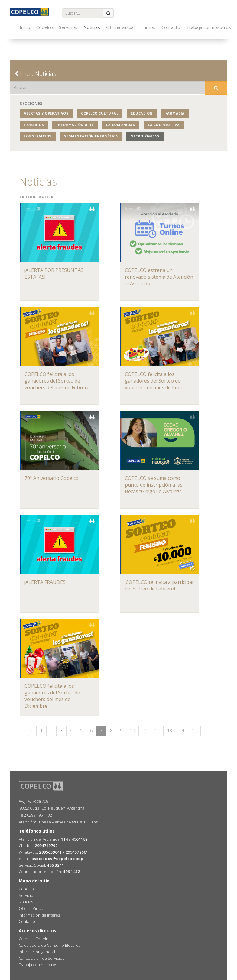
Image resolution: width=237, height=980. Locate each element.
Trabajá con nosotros (209, 27)
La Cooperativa (164, 125)
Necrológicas (145, 136)
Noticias (92, 27)
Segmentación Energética (91, 136)
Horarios (34, 125)
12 (157, 731)
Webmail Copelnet (35, 939)
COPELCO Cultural (100, 113)
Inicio (25, 27)
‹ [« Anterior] (32, 731)
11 (145, 731)
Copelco (45, 27)
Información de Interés (39, 915)
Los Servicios (38, 136)
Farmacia (175, 113)
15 (194, 731)
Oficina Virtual (120, 27)
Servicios (68, 27)
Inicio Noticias (35, 74)
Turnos (148, 27)
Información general (37, 952)
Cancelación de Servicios (41, 958)
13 (170, 731)
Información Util (75, 125)
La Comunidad (121, 125)
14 (182, 731)
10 (132, 731)
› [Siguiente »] (205, 731)
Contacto (171, 27)
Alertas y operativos (46, 113)
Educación (142, 113)
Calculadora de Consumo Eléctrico (50, 945)
